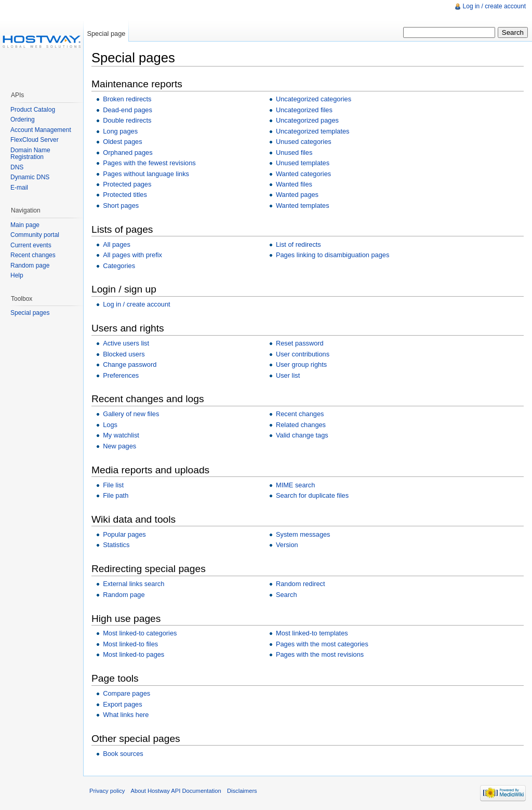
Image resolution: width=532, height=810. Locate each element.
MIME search (295, 485)
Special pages (30, 313)
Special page (106, 34)
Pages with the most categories (322, 644)
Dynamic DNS (30, 177)
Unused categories (304, 142)
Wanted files (294, 184)
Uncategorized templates (313, 131)
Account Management (41, 130)
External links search (134, 584)
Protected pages (127, 184)
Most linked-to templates (312, 633)
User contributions (303, 354)
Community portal (35, 235)
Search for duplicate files (312, 495)
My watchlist (121, 435)
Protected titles (125, 195)
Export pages (122, 704)
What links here (126, 715)
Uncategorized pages (307, 120)
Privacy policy (107, 791)
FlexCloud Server (35, 140)
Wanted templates (303, 205)
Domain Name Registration (30, 154)
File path (116, 495)
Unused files (294, 152)
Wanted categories (303, 174)
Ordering (23, 119)
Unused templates (303, 163)
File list (113, 485)
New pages (119, 446)
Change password (130, 364)
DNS (17, 167)
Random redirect (301, 584)
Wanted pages (297, 195)
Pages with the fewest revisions (149, 163)
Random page (124, 595)
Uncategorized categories (314, 99)
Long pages (120, 131)
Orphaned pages (128, 152)
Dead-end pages (128, 110)
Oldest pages (122, 142)
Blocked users (124, 354)
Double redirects (127, 120)
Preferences (121, 375)
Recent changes (300, 414)
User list (288, 375)
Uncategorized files (304, 110)
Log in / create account (136, 304)
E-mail (19, 188)
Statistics (116, 545)
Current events (31, 245)
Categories (119, 266)
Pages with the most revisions (320, 654)
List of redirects (298, 244)
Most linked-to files (130, 644)
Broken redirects (127, 99)
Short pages (121, 205)
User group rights (301, 364)
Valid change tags (302, 435)
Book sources (123, 754)
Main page (25, 225)
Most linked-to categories (140, 633)
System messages (303, 534)
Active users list (126, 343)
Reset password (300, 343)
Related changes (301, 425)
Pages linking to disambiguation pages (332, 255)
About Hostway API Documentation (176, 791)
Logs (110, 425)
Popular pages (124, 534)
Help (17, 275)
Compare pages (127, 693)
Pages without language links (146, 174)
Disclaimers (242, 791)
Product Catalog (33, 110)
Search (287, 595)
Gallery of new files (131, 414)
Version (287, 545)
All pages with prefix (132, 255)
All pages (117, 244)
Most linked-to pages (134, 654)
